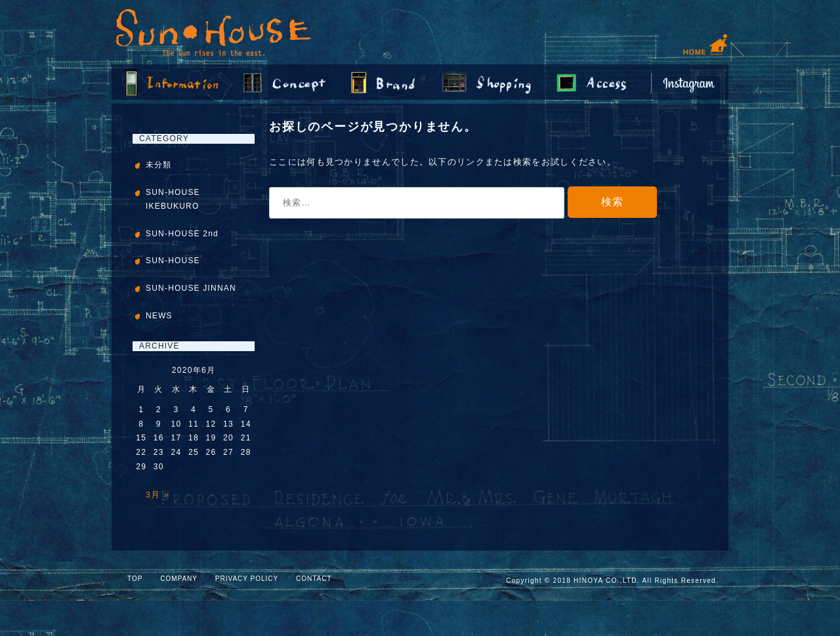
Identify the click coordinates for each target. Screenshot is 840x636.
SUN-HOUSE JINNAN (191, 288)
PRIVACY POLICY (247, 579)
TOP (135, 579)
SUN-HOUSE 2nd (182, 234)
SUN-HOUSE (173, 261)
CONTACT (314, 579)
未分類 (159, 165)
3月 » (157, 495)
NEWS (159, 316)
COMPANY (179, 579)
